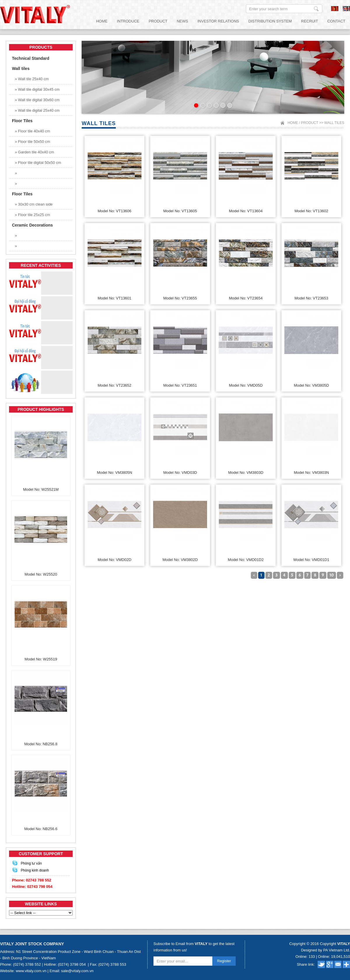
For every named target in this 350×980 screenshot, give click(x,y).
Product (158, 21)
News (182, 21)
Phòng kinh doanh (35, 870)
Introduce (128, 21)
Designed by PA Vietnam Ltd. (325, 950)
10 (332, 575)
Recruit (309, 21)
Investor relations (218, 21)
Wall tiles (334, 123)
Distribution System (270, 21)
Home (102, 21)
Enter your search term (316, 9)
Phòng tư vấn (31, 863)
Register (224, 961)
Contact (336, 21)
